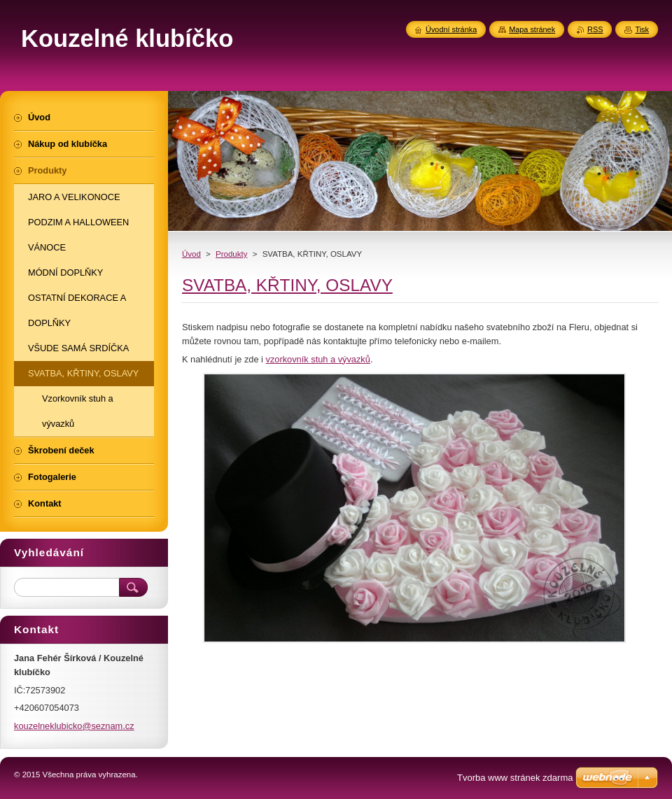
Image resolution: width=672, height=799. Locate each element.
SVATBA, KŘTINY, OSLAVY (287, 285)
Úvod (191, 254)
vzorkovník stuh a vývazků (318, 359)
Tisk (642, 29)
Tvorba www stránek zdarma (515, 778)
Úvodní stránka (451, 29)
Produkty (231, 254)
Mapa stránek (532, 29)
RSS (595, 29)
